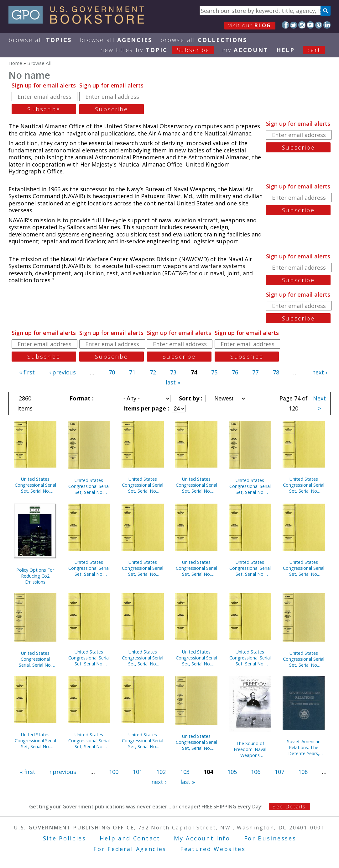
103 (185, 772)
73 (173, 372)
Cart (314, 50)
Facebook (285, 25)
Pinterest (319, 25)
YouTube (310, 25)
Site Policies (65, 838)
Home (15, 63)
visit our (250, 25)
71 (132, 372)
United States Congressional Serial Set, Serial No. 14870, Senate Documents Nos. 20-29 (304, 659)
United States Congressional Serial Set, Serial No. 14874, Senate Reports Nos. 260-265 (250, 486)
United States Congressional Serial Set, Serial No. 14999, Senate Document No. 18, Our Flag (143, 658)
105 (232, 772)
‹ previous (63, 372)
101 (138, 772)
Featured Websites (213, 849)
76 (235, 372)
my (245, 50)
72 (153, 372)
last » (173, 382)
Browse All (40, 40)
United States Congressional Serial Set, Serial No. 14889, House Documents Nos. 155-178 (196, 568)
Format (81, 398)
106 (256, 772)
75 (214, 372)
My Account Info (202, 838)
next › (320, 372)
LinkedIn (327, 25)
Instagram (302, 25)
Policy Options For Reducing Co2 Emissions (35, 576)
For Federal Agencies (130, 849)
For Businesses (270, 838)
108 (303, 772)
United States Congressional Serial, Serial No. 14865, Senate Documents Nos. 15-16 (35, 659)
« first (27, 372)
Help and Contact (130, 838)
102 (161, 772)
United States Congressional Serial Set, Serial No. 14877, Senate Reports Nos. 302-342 (196, 658)
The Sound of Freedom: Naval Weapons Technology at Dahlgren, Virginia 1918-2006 (250, 749)
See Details (289, 807)
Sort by (190, 398)
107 (279, 772)
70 (112, 372)
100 (114, 772)
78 (276, 372)
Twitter (294, 25)
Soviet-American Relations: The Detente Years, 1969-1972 (304, 747)
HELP (286, 50)
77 (255, 372)
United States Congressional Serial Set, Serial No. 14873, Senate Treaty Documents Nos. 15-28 (89, 658)
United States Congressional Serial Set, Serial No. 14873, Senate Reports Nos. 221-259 (250, 658)
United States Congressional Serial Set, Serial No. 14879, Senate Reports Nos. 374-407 (143, 485)
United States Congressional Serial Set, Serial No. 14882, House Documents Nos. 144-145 (304, 568)
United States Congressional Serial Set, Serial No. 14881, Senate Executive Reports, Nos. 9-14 (89, 486)
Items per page (145, 408)
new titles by (161, 50)
